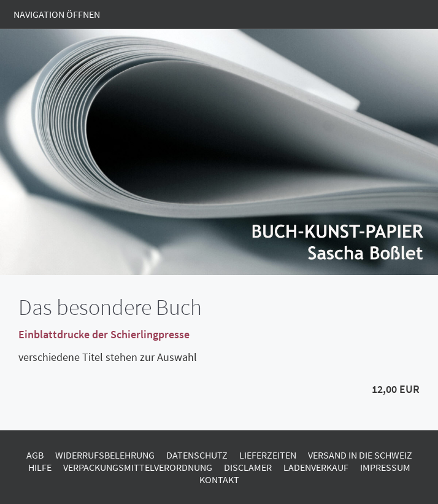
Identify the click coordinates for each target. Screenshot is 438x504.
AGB (35, 455)
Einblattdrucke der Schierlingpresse (104, 334)
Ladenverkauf (316, 467)
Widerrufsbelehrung (105, 455)
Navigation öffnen (57, 14)
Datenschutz (197, 455)
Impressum (385, 467)
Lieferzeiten (268, 455)
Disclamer (248, 467)
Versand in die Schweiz (360, 455)
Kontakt (219, 479)
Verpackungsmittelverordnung (138, 467)
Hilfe (40, 467)
